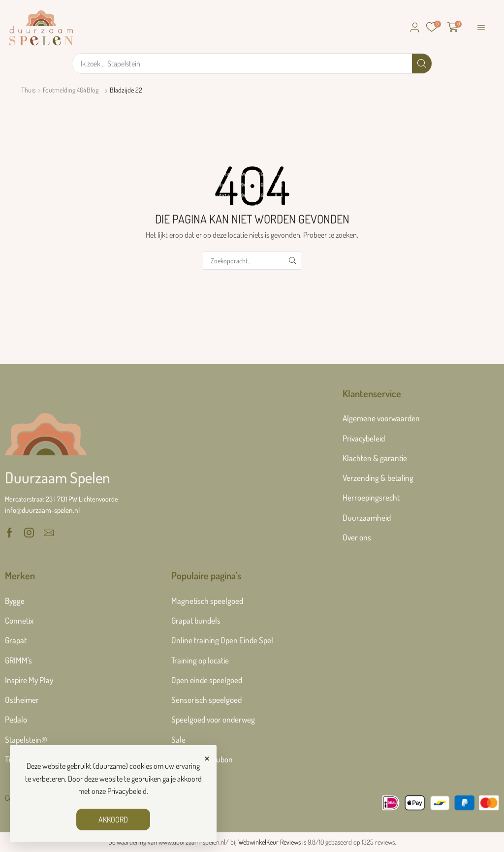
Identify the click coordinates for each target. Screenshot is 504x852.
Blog (93, 90)
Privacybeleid (127, 791)
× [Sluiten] (207, 757)
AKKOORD (113, 820)
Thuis (28, 90)
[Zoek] (422, 63)
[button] (415, 28)
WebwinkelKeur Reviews (269, 842)
